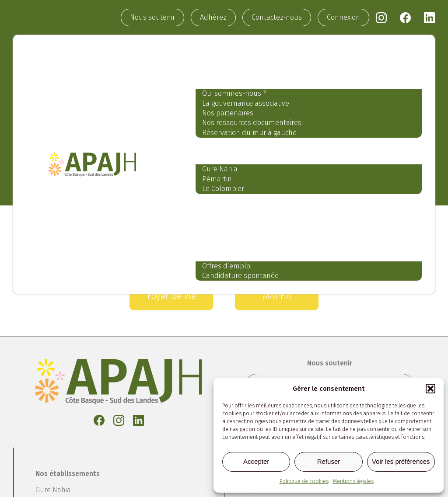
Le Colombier (223, 189)
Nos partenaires (228, 113)
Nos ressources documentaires (252, 123)
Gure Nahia (220, 169)
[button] (430, 389)
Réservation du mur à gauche (249, 133)
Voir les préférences (401, 461)
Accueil (211, 55)
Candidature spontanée (240, 276)
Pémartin (217, 179)
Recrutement (224, 248)
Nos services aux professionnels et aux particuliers (309, 207)
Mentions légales (353, 481)
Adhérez (213, 17)
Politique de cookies (304, 481)
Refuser (329, 461)
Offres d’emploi (227, 266)
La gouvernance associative (246, 103)
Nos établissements (240, 151)
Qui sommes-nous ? (234, 93)
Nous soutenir (152, 17)
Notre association (235, 75)
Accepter (256, 461)
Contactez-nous (277, 17)
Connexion (343, 17)
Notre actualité (229, 228)
